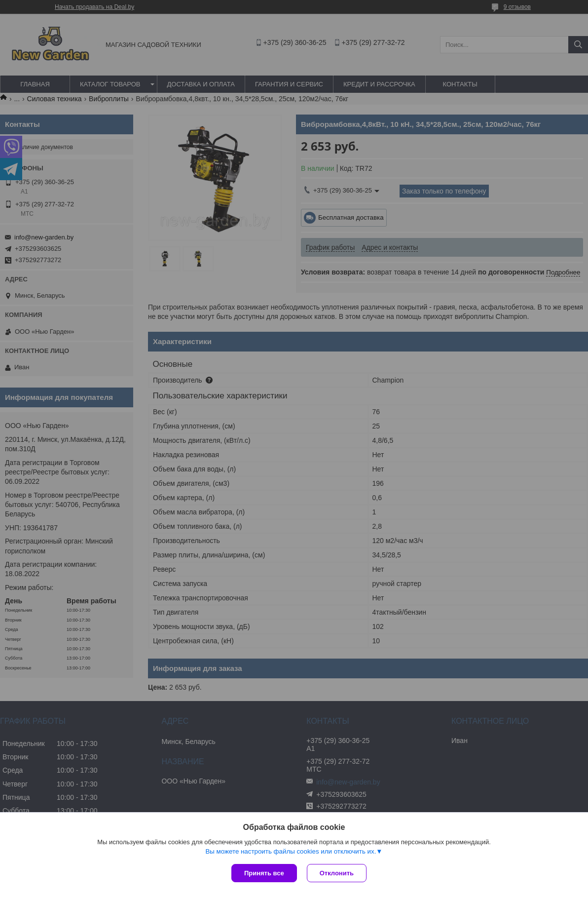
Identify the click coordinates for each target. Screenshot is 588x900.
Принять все (264, 873)
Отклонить (337, 873)
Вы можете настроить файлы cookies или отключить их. (291, 851)
